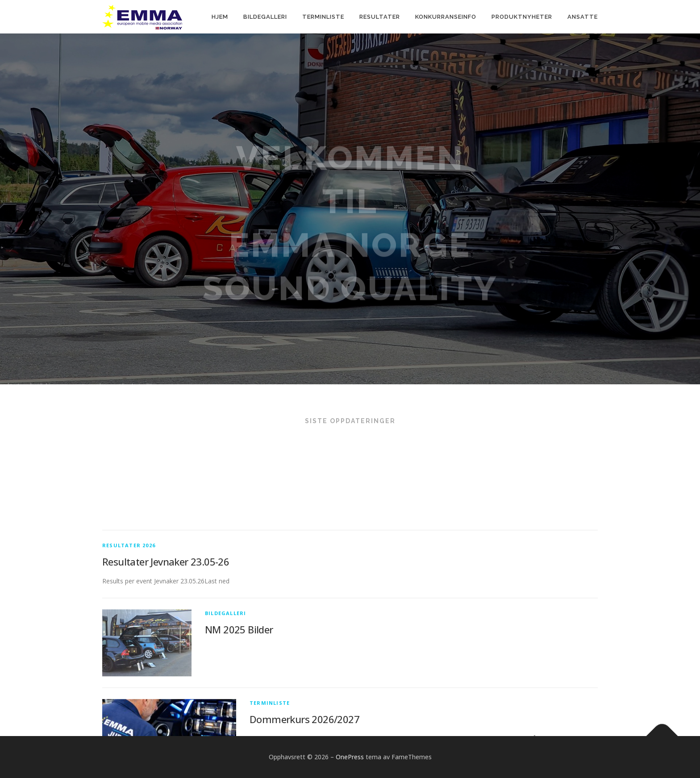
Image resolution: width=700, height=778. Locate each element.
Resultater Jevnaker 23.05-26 (166, 618)
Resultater (380, 17)
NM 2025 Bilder (239, 685)
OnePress (350, 757)
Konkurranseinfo (446, 17)
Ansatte (583, 17)
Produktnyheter (522, 17)
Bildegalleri (265, 17)
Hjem (220, 17)
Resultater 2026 (129, 601)
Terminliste (323, 17)
